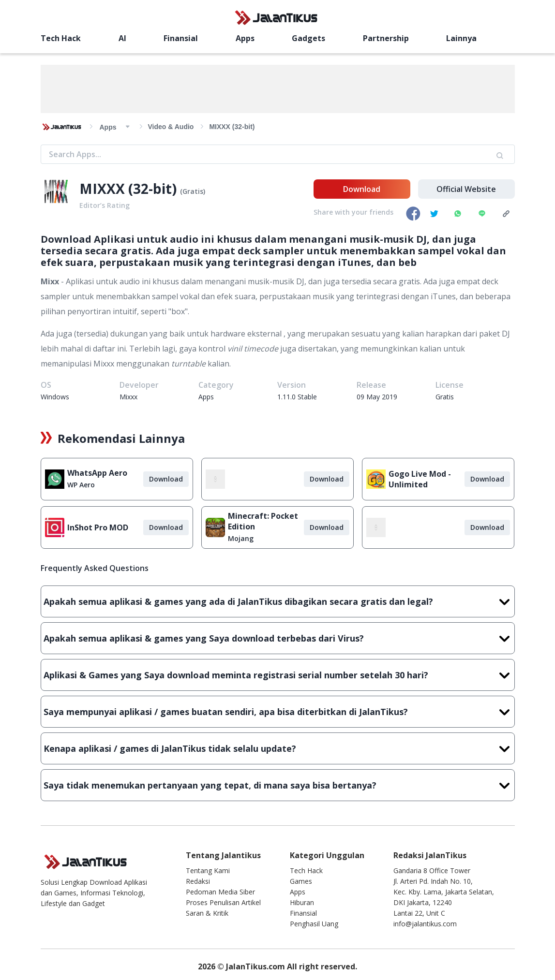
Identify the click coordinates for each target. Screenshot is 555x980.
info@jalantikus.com (425, 924)
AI (122, 38)
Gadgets (308, 38)
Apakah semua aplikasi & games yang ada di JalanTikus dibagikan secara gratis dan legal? (278, 601)
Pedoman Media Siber (220, 892)
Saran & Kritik (207, 913)
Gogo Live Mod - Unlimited (420, 479)
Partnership (386, 38)
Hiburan (302, 902)
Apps (245, 38)
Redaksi (198, 881)
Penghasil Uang (314, 924)
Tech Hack (61, 38)
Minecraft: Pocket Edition (263, 521)
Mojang (241, 538)
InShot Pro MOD (98, 527)
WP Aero (81, 485)
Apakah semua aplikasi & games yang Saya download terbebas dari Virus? (278, 638)
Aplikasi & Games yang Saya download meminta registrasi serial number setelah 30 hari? (278, 675)
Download (362, 189)
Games (301, 881)
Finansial (181, 38)
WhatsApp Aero (97, 473)
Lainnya (461, 38)
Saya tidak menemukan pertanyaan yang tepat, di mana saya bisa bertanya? (278, 785)
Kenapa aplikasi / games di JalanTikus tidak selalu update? (278, 748)
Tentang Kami (208, 870)
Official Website (466, 189)
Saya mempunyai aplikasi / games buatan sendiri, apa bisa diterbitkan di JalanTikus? (278, 712)
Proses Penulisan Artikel (223, 902)
